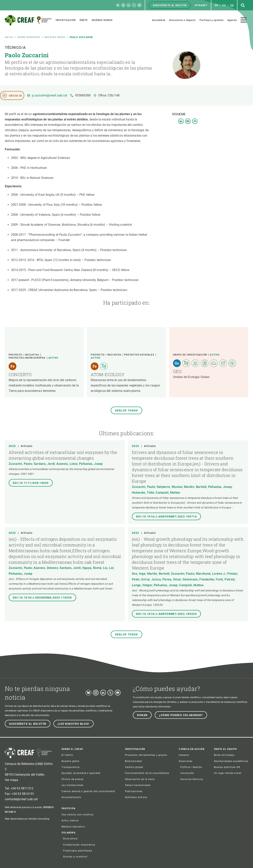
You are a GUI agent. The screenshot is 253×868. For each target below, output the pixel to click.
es (232, 5)
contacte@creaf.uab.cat (21, 799)
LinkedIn (181, 121)
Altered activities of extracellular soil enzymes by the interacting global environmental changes (63, 455)
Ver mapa (11, 780)
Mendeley (195, 121)
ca (224, 5)
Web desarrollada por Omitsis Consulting (27, 819)
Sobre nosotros (29, 37)
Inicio (9, 37)
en (216, 5)
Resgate (188, 121)
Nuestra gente (55, 37)
